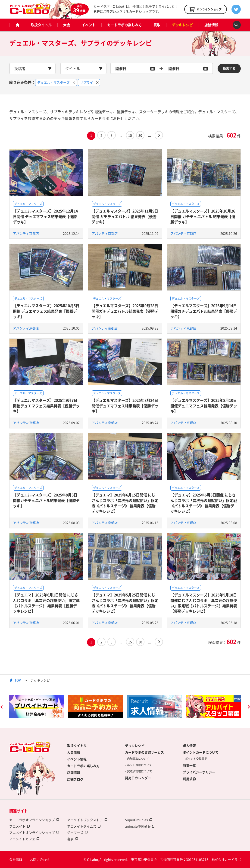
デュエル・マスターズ (28, 204)
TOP (18, 680)
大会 (67, 25)
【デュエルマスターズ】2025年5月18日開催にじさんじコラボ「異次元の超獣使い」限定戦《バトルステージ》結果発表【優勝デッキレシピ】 (204, 603)
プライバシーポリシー (199, 772)
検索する (229, 68)
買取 (157, 25)
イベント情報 (77, 759)
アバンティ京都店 (26, 233)
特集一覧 (189, 765)
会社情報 (16, 859)
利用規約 (189, 779)
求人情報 (189, 746)
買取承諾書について (140, 771)
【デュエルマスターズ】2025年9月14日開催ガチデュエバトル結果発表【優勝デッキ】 (204, 311)
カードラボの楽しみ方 (125, 25)
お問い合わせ (40, 859)
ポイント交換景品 (196, 759)
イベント (89, 25)
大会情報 (74, 752)
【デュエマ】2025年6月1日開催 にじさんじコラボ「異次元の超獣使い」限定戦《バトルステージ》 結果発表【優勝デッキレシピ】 (46, 603)
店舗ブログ (75, 779)
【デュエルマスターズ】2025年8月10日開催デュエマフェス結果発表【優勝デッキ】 (204, 406)
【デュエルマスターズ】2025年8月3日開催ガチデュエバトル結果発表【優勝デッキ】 (46, 500)
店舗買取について (138, 759)
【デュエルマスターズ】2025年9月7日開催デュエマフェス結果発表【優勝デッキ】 (46, 406)
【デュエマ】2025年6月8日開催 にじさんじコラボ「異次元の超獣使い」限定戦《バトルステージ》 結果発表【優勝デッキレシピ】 (204, 503)
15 (130, 135)
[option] (36, 707)
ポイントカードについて (201, 752)
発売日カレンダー (138, 778)
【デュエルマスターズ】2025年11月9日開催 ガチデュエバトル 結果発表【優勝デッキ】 (125, 216)
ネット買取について (140, 765)
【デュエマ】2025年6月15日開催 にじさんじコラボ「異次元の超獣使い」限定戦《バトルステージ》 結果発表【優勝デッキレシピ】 (125, 503)
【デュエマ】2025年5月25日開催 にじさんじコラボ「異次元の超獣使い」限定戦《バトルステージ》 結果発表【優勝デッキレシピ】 (125, 603)
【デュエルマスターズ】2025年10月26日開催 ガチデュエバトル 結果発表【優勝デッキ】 (203, 216)
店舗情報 (211, 25)
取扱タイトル (41, 25)
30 (140, 135)
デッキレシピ (182, 25)
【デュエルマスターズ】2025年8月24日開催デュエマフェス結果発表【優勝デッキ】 (125, 406)
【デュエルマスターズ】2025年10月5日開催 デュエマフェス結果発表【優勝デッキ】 (46, 311)
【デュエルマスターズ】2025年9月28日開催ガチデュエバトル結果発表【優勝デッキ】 (125, 311)
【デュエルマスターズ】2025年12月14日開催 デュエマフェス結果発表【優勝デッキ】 (45, 216)
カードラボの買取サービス (144, 752)
